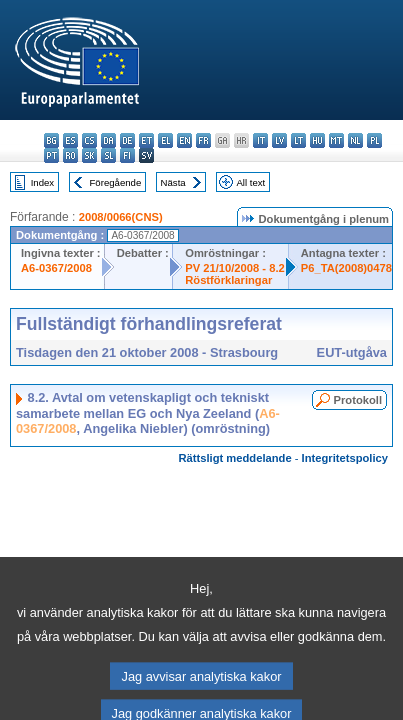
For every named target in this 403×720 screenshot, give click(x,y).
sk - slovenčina (89, 155)
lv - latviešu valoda (279, 140)
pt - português (51, 155)
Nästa (173, 182)
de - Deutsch (127, 140)
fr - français (203, 140)
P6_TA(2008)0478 (346, 268)
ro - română (70, 155)
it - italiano (260, 140)
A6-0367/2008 (56, 268)
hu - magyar (317, 140)
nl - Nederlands (355, 140)
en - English (184, 140)
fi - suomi (127, 155)
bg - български (51, 140)
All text (250, 182)
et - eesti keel (146, 140)
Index (42, 182)
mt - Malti (336, 140)
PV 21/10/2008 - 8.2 (235, 268)
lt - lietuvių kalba (298, 140)
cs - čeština (89, 140)
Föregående (116, 182)
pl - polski (374, 140)
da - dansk (108, 140)
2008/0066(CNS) (121, 217)
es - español (70, 140)
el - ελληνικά (165, 140)
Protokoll (358, 400)
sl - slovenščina (108, 155)
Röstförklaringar (228, 280)
